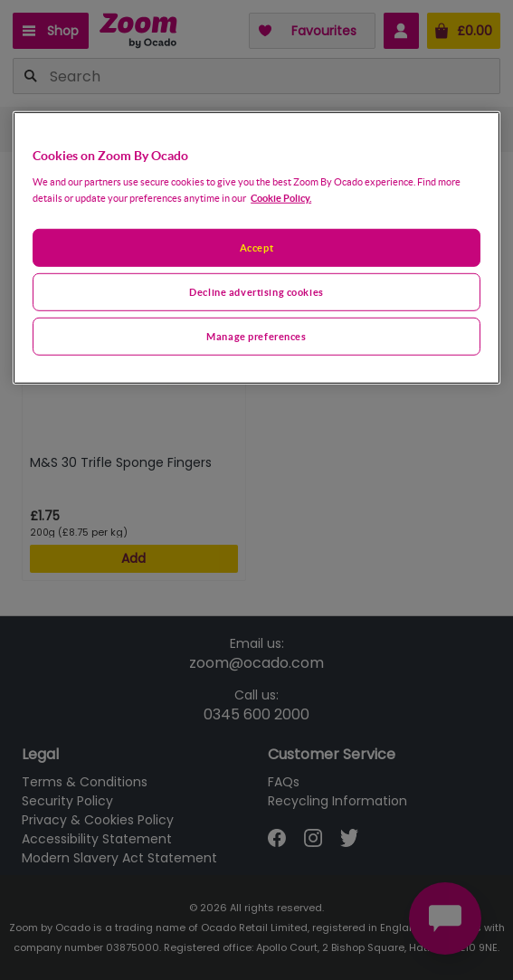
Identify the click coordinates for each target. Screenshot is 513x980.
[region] (256, 247)
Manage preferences (256, 336)
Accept (256, 247)
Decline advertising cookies (256, 292)
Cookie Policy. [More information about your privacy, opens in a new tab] (281, 198)
